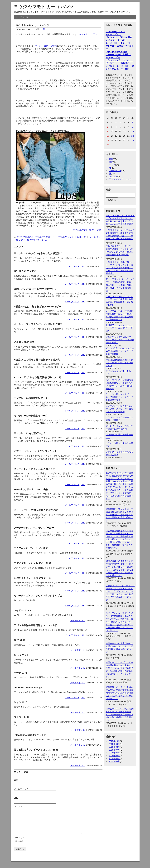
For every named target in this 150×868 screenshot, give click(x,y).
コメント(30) (95, 230)
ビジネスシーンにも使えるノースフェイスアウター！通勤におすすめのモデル (119, 409)
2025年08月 (114, 747)
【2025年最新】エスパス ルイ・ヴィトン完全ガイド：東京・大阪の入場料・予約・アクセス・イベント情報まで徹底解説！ (119, 268)
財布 (111, 162)
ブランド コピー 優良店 (46, 46)
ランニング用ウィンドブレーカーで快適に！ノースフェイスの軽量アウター (119, 397)
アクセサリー (115, 171)
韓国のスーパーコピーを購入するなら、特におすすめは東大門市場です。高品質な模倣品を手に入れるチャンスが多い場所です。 (119, 693)
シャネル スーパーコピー (120, 69)
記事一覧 (82, 237)
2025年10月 (114, 741)
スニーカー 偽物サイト (121, 63)
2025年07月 (114, 750)
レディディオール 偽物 (116, 52)
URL (83, 266)
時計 (111, 159)
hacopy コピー (113, 57)
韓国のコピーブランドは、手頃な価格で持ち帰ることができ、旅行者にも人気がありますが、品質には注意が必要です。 (119, 515)
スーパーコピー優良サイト (118, 43)
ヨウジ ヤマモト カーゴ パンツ (44, 7)
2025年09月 (114, 744)
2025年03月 (114, 761)
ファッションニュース (119, 179)
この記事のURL (80, 230)
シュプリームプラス (88, 34)
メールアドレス (72, 266)
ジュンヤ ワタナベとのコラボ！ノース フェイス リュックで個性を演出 (120, 340)
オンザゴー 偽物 (113, 46)
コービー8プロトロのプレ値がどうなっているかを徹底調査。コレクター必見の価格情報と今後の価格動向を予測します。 (120, 714)
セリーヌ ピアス (113, 34)
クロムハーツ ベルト (115, 32)
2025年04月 (114, 758)
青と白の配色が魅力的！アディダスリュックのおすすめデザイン (119, 363)
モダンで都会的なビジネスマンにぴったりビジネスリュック (45, 237)
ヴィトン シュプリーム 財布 (119, 37)
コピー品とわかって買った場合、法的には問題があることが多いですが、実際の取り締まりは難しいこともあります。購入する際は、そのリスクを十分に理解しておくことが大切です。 (119, 539)
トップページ (22, 17)
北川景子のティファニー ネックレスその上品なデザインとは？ (120, 328)
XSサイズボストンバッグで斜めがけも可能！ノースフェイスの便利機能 (120, 351)
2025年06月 (114, 753)
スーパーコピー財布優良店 (118, 55)
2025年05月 (114, 756)
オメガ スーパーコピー (116, 40)
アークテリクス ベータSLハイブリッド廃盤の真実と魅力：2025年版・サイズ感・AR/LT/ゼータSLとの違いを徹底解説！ (120, 285)
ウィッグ (113, 176)
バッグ (112, 165)
